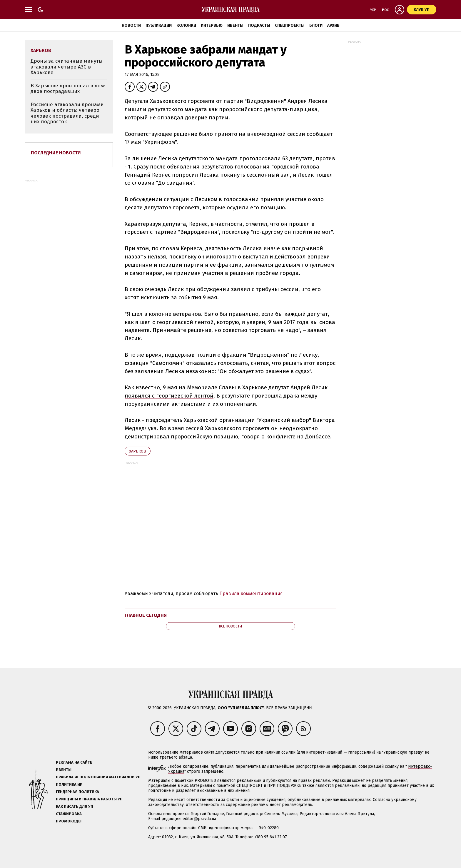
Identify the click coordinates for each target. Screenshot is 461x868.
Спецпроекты (290, 25)
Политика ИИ (69, 784)
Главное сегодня (146, 615)
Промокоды (69, 821)
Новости (131, 25)
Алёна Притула (359, 814)
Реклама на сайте (74, 762)
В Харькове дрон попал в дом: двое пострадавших (68, 89)
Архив (333, 25)
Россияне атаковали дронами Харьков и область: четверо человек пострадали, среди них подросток (67, 113)
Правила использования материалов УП (98, 777)
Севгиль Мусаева (281, 814)
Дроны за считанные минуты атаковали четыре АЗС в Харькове (67, 67)
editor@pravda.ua (199, 819)
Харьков (138, 451)
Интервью (212, 25)
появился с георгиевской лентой (169, 396)
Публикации (159, 25)
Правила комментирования (251, 594)
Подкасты (259, 25)
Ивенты (235, 25)
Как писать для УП (75, 806)
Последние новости (56, 153)
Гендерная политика (77, 792)
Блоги (316, 25)
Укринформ (160, 142)
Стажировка (69, 814)
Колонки (186, 25)
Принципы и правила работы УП (89, 799)
